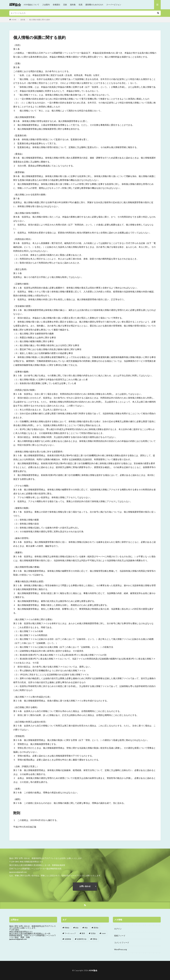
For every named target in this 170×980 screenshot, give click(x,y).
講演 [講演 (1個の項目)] (83, 933)
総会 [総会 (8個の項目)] (77, 928)
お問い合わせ (85, 886)
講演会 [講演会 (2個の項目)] (96, 928)
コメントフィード (122, 942)
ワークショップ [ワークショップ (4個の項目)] (70, 933)
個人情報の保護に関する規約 (40, 20)
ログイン (118, 929)
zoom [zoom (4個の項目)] (104, 933)
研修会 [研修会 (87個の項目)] (67, 928)
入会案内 (46, 5)
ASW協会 (15, 5)
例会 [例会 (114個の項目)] (86, 928)
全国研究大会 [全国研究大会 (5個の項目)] (82, 939)
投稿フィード (120, 936)
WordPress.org (121, 949)
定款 (65, 5)
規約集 (73, 5)
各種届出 (56, 5)
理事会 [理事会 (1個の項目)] (95, 939)
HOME (14, 20)
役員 (80, 5)
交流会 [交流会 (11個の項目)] (93, 933)
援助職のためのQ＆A (94, 5)
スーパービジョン (114, 5)
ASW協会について (31, 5)
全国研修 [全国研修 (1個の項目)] (68, 939)
